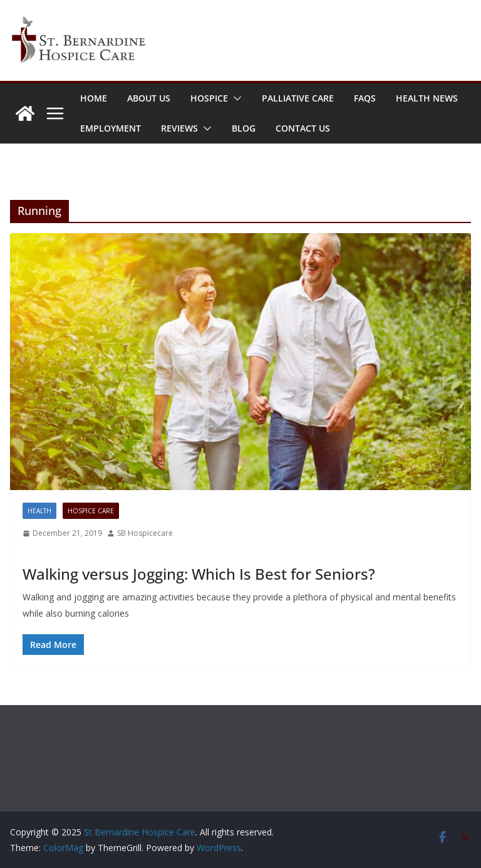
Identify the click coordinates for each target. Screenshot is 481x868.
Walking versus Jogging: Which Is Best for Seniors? (199, 574)
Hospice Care (91, 511)
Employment (111, 128)
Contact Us (303, 128)
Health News (427, 98)
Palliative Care (298, 98)
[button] (235, 98)
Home (94, 98)
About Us (149, 98)
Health (39, 511)
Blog (244, 128)
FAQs (365, 98)
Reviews (179, 128)
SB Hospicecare (145, 533)
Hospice (209, 98)
